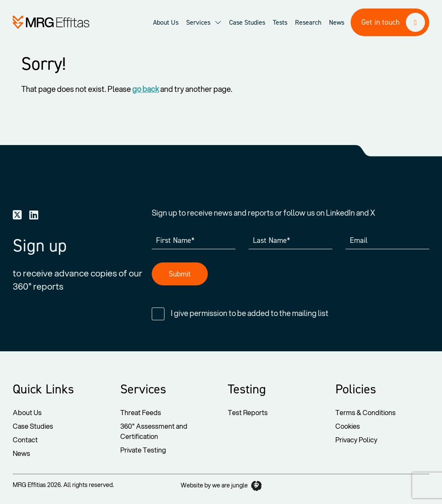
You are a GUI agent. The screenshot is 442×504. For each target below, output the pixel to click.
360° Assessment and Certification (154, 431)
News (21, 453)
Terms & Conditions (365, 412)
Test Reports (248, 412)
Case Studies (33, 426)
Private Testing (143, 450)
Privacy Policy (356, 440)
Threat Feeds (141, 412)
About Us (27, 412)
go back (146, 89)
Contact (25, 440)
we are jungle (237, 486)
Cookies (348, 426)
